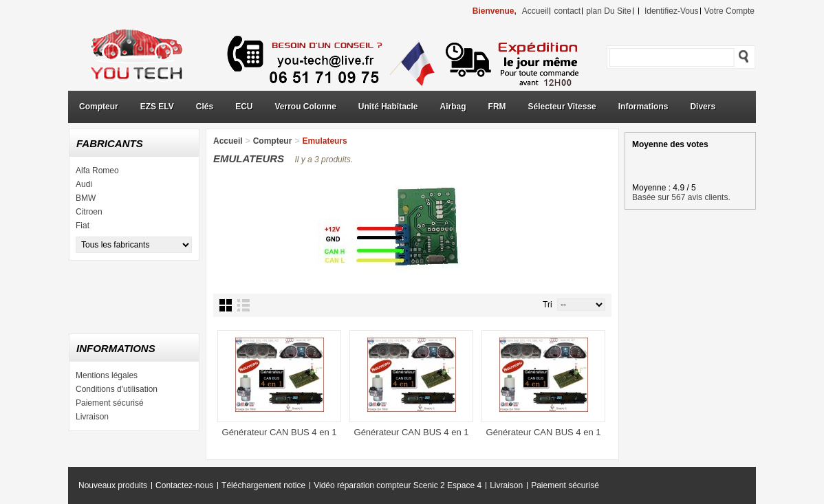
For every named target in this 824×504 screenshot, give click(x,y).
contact (567, 11)
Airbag (453, 107)
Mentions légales (107, 375)
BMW (86, 198)
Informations (643, 107)
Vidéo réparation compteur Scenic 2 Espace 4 (398, 485)
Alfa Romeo (97, 171)
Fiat (83, 226)
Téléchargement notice (263, 485)
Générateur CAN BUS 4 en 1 (280, 432)
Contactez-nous (184, 485)
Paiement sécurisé (110, 403)
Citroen (89, 212)
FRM (497, 107)
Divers (703, 107)
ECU (244, 107)
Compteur (99, 107)
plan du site (608, 11)
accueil (535, 11)
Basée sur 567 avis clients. (681, 197)
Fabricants (110, 143)
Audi (84, 184)
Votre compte (729, 11)
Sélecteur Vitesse (562, 107)
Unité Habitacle (388, 107)
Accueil (228, 141)
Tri (547, 305)
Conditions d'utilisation (117, 389)
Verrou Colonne (306, 107)
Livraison (92, 417)
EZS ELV (157, 107)
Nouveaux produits (113, 485)
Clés (205, 107)
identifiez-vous (672, 11)
